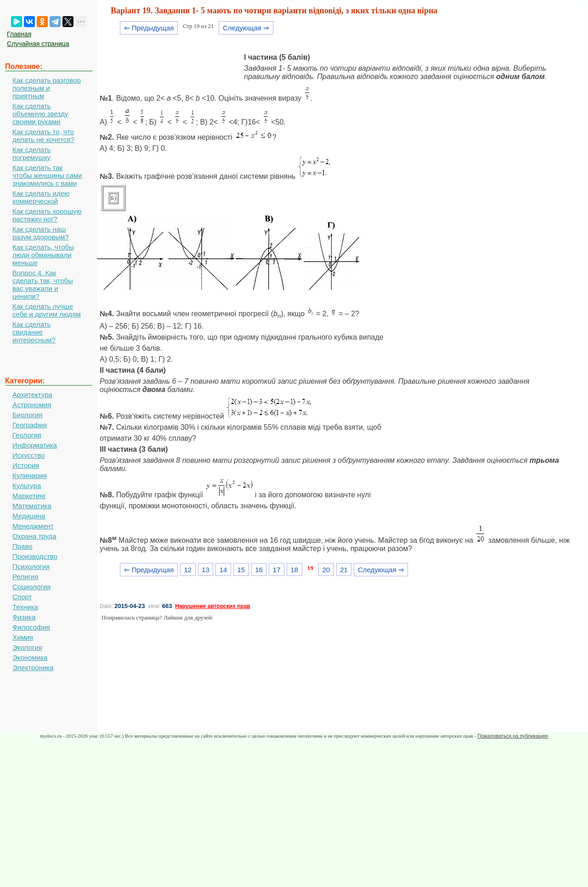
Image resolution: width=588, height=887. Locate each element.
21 (344, 570)
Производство (35, 556)
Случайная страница (38, 44)
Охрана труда (34, 536)
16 (259, 570)
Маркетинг (29, 496)
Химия (23, 637)
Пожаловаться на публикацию (513, 736)
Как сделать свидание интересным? (34, 332)
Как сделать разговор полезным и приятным (47, 88)
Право (23, 546)
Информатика (35, 445)
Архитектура (32, 395)
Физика (24, 617)
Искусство (28, 455)
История (26, 465)
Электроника (33, 668)
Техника (25, 607)
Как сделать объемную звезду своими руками (40, 114)
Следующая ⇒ (246, 28)
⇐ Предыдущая (149, 28)
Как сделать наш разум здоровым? (41, 233)
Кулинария (30, 475)
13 (206, 570)
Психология (31, 566)
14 (223, 570)
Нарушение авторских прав (212, 606)
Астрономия (32, 405)
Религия (25, 577)
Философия (31, 627)
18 (295, 570)
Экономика (30, 657)
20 (326, 570)
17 (277, 570)
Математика (32, 506)
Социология (31, 587)
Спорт (22, 597)
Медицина (29, 516)
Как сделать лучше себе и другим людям (47, 310)
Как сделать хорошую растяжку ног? (47, 215)
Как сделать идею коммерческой (41, 197)
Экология (27, 647)
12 (188, 570)
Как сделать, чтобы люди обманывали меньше (43, 255)
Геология (27, 435)
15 (241, 570)
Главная (19, 34)
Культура (27, 486)
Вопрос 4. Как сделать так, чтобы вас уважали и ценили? (43, 284)
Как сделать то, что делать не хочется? (43, 136)
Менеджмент (33, 526)
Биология (27, 415)
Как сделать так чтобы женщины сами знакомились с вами (47, 175)
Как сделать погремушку (31, 154)
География (30, 425)
